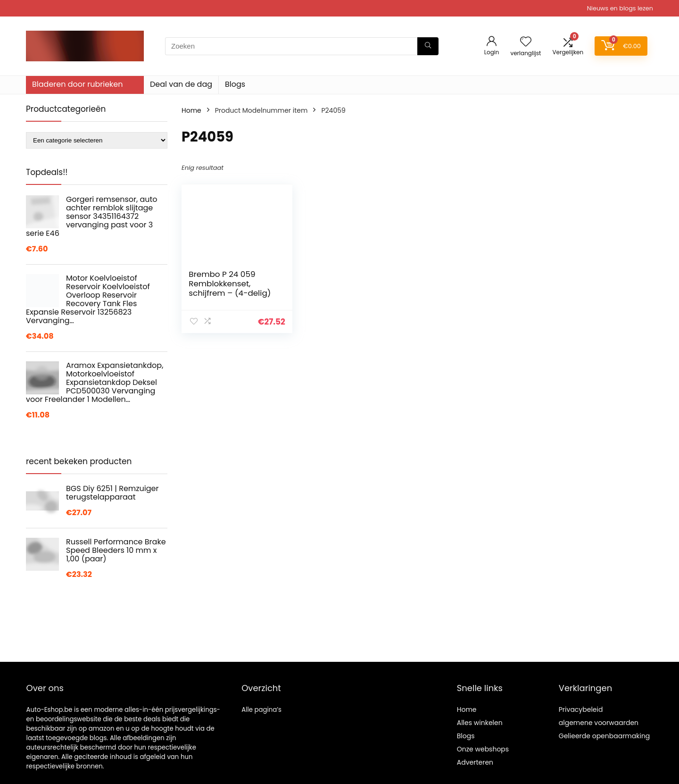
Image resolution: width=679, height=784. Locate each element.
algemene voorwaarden (599, 723)
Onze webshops (483, 749)
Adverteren (475, 762)
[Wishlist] (526, 42)
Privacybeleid (581, 709)
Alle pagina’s (261, 710)
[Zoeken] (428, 46)
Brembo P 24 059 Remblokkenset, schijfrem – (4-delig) (230, 284)
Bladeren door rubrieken (77, 84)
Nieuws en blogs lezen (620, 8)
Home (191, 110)
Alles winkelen (480, 723)
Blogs (235, 84)
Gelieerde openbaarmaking (604, 736)
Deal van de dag (181, 84)
